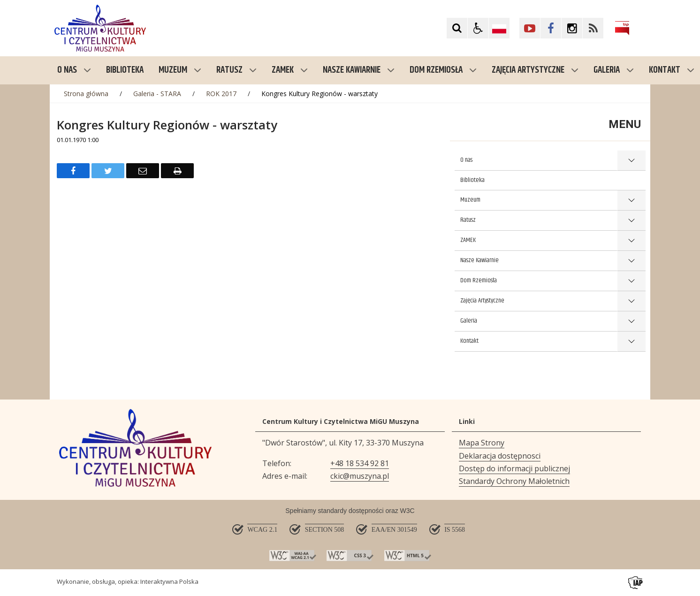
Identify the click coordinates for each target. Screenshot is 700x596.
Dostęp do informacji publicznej (514, 468)
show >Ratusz (631, 221)
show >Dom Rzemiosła (631, 281)
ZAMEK (290, 70)
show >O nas (631, 161)
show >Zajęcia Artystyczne (631, 301)
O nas (74, 70)
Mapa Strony (482, 443)
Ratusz (236, 70)
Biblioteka (472, 180)
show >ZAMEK (631, 241)
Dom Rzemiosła (443, 70)
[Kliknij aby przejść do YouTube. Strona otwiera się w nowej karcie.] (530, 28)
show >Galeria (631, 321)
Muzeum (180, 70)
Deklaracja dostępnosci (500, 456)
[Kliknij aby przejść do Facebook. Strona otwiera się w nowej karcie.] (551, 28)
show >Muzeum (631, 200)
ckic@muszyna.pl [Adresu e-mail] (360, 476)
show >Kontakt (631, 342)
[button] (478, 28)
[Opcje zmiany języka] (499, 28)
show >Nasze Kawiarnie (631, 261)
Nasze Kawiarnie (359, 70)
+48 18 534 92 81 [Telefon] (360, 463)
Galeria (614, 70)
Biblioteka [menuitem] (125, 70)
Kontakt (469, 341)
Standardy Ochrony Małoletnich (514, 481)
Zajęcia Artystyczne (535, 70)
